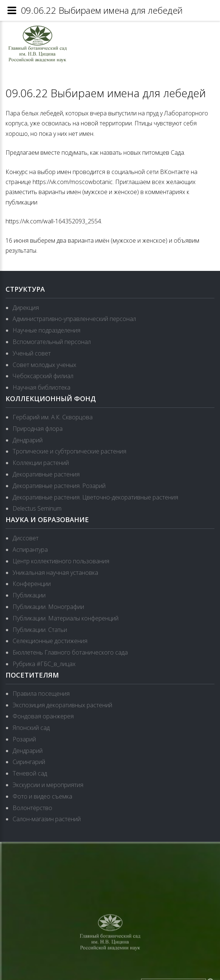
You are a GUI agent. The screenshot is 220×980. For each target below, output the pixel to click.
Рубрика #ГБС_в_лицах (44, 664)
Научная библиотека (41, 387)
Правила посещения (41, 694)
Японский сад (31, 728)
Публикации (29, 595)
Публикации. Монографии (48, 607)
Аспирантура (30, 550)
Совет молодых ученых (44, 365)
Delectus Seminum (37, 508)
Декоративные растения (46, 474)
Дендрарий (28, 440)
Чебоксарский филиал (43, 376)
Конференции (32, 584)
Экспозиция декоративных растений (62, 705)
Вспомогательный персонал (52, 342)
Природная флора (38, 429)
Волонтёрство (32, 808)
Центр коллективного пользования (61, 561)
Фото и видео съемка (42, 796)
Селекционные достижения (50, 641)
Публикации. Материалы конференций (66, 618)
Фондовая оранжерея (43, 716)
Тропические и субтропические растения (69, 451)
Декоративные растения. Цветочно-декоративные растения (95, 497)
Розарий (24, 739)
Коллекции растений (41, 463)
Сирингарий (29, 762)
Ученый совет (32, 353)
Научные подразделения (46, 330)
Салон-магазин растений (47, 819)
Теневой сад (30, 773)
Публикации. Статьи (40, 630)
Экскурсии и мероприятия (48, 785)
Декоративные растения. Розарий (59, 486)
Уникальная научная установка (55, 573)
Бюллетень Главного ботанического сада (70, 652)
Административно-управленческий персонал (74, 319)
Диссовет (26, 538)
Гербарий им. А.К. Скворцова (53, 417)
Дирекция (26, 308)
